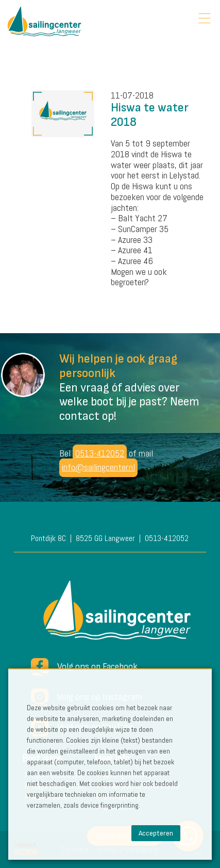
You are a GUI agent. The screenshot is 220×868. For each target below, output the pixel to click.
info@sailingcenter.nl (98, 467)
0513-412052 (100, 453)
